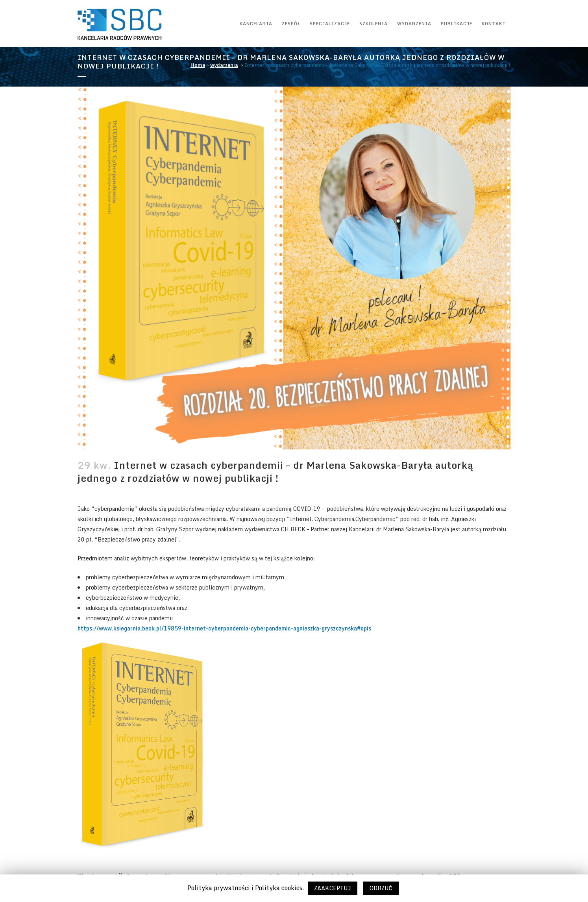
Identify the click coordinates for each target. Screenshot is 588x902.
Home (198, 65)
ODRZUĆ (381, 888)
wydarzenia (224, 65)
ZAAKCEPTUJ (333, 888)
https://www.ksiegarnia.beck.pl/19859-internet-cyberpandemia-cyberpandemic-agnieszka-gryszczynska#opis (224, 628)
